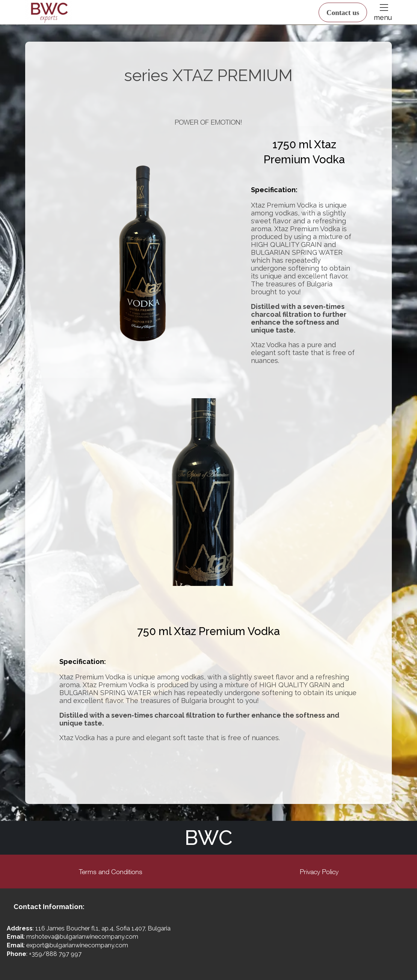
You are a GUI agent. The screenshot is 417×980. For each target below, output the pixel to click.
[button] (383, 8)
